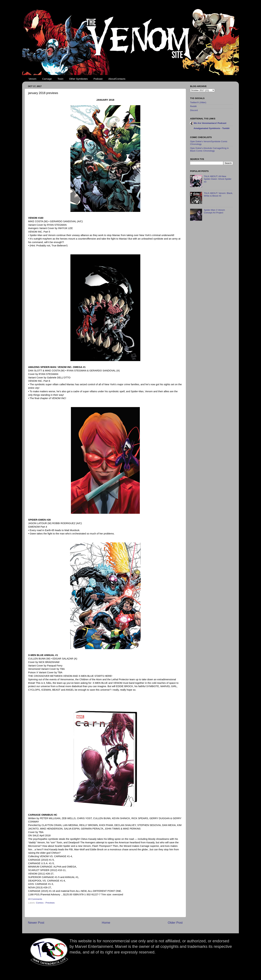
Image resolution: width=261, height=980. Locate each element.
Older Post (175, 923)
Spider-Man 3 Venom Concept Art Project (214, 211)
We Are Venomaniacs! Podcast (210, 123)
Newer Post (36, 923)
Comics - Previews (45, 903)
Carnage (47, 79)
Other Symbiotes (78, 79)
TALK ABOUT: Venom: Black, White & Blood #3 (218, 194)
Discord (194, 110)
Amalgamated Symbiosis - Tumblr (212, 128)
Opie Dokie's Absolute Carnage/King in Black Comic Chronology (209, 149)
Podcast (98, 79)
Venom (33, 79)
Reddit (193, 106)
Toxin (61, 79)
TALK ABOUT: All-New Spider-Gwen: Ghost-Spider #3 (218, 179)
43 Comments (35, 899)
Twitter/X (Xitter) (198, 102)
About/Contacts (117, 79)
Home (106, 923)
